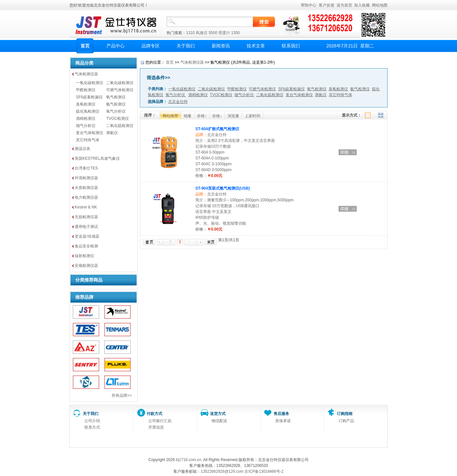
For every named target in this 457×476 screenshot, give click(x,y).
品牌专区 (151, 46)
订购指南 (345, 414)
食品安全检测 (86, 246)
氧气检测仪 (116, 97)
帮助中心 (309, 5)
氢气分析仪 (116, 111)
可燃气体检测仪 (120, 90)
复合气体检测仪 (90, 133)
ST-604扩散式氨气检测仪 (217, 129)
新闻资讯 (221, 46)
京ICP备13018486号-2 (264, 471)
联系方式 (92, 427)
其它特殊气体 (88, 140)
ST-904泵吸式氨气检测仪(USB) (223, 188)
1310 (190, 33)
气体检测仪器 (86, 74)
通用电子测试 (86, 227)
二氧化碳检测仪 (120, 83)
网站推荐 (170, 116)
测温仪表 (82, 149)
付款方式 (154, 414)
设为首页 (344, 5)
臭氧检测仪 (86, 104)
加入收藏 (362, 5)
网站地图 (380, 5)
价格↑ (202, 116)
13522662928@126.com (222, 471)
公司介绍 (92, 421)
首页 (85, 46)
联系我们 (291, 46)
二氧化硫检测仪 (120, 126)
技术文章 (256, 46)
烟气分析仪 (86, 126)
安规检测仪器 (86, 266)
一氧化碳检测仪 (90, 83)
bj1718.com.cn (189, 460)
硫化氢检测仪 (88, 111)
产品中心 (116, 46)
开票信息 (156, 427)
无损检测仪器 (86, 217)
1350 (235, 33)
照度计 (224, 33)
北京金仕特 (217, 135)
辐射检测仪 (84, 256)
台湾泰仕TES (86, 168)
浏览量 (233, 116)
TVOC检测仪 (117, 119)
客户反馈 (327, 5)
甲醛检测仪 (86, 90)
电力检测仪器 (86, 197)
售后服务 (281, 414)
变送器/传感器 (87, 236)
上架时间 (253, 116)
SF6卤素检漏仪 (89, 97)
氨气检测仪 (116, 104)
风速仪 (202, 33)
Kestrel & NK (86, 207)
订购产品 (346, 421)
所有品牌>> (122, 395)
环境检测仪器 (86, 178)
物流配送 (219, 421)
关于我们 (186, 46)
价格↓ (217, 116)
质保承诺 (283, 421)
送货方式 (218, 414)
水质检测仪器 (86, 188)
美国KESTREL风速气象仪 (97, 158)
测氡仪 (112, 133)
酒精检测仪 (86, 119)
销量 (188, 116)
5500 (213, 33)
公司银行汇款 (160, 421)
